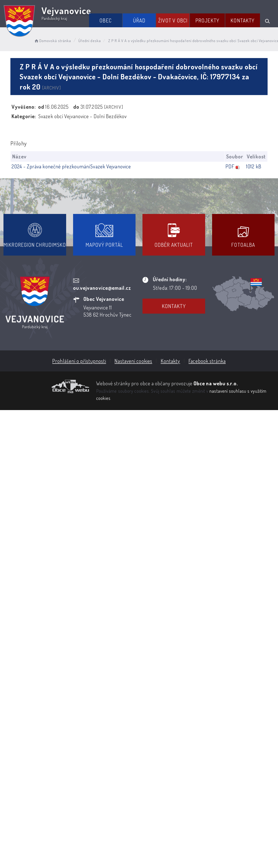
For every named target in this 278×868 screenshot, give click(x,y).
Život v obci (173, 20)
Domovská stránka (52, 41)
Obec (105, 20)
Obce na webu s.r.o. (216, 383)
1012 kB (254, 166)
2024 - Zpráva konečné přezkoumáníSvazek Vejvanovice (71, 166)
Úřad (139, 20)
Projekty (207, 20)
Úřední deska (90, 41)
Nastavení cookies (133, 361)
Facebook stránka (207, 361)
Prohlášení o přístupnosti (79, 361)
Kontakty (242, 20)
